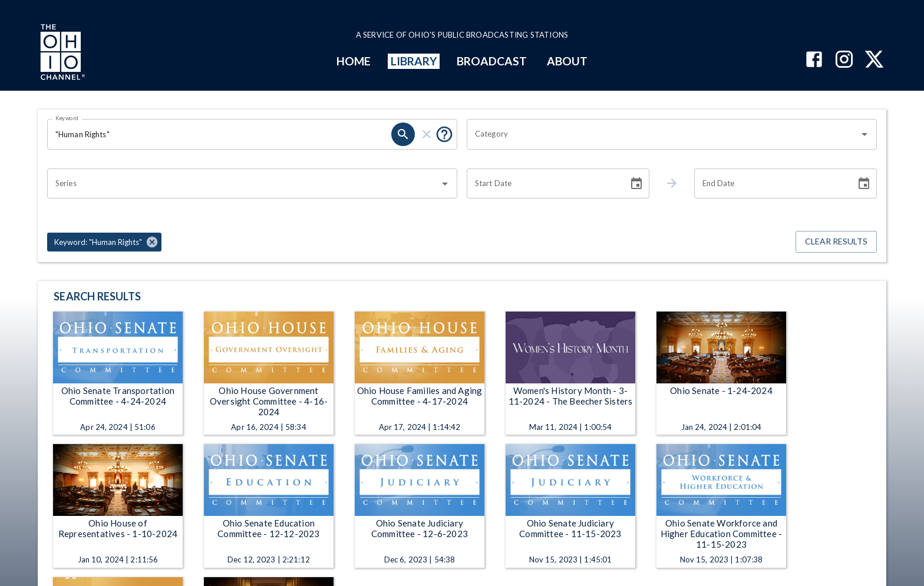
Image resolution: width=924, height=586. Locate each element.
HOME (354, 61)
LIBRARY (414, 61)
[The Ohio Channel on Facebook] (814, 60)
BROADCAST (492, 61)
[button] (104, 242)
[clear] (427, 134)
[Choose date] (636, 184)
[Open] (864, 134)
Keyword (67, 118)
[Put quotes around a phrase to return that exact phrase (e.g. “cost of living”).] (444, 134)
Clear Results (836, 242)
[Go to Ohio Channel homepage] (61, 54)
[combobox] (663, 134)
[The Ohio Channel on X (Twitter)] (874, 60)
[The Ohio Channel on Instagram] (844, 60)
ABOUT (567, 61)
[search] (403, 134)
